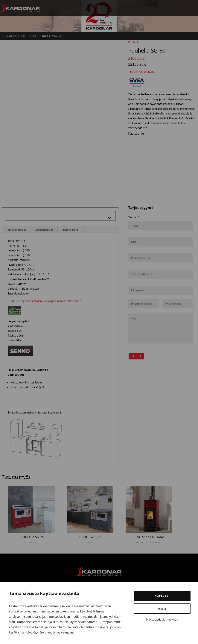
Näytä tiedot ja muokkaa (162, 619)
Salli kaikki (162, 596)
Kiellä (162, 609)
